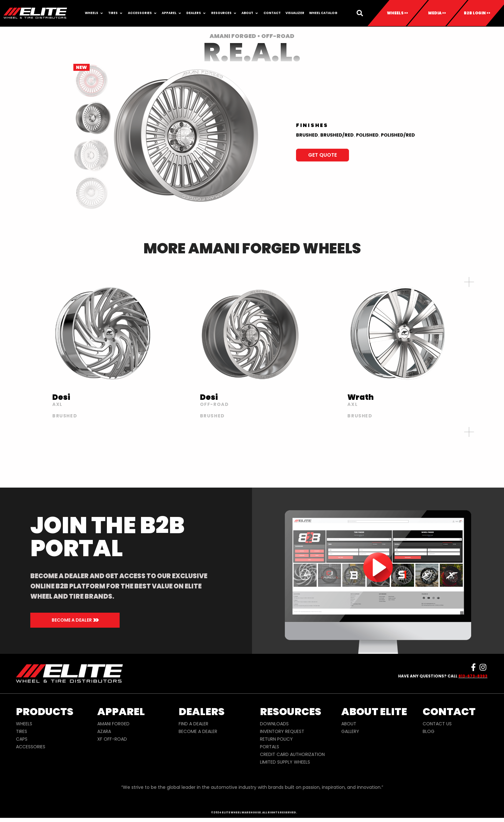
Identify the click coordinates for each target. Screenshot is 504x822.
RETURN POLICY (276, 739)
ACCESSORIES (31, 747)
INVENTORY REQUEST (282, 731)
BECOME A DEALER (198, 731)
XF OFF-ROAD (112, 739)
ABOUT (349, 724)
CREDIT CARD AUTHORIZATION (292, 754)
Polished (367, 135)
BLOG (429, 731)
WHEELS (24, 724)
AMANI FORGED (113, 724)
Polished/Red (398, 135)
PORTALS (270, 747)
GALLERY (350, 731)
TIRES (22, 731)
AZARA (104, 731)
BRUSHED (307, 135)
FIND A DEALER (193, 724)
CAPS (22, 739)
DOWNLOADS (274, 724)
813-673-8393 (473, 676)
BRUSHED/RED (337, 135)
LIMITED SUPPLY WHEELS (285, 762)
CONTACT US (437, 724)
